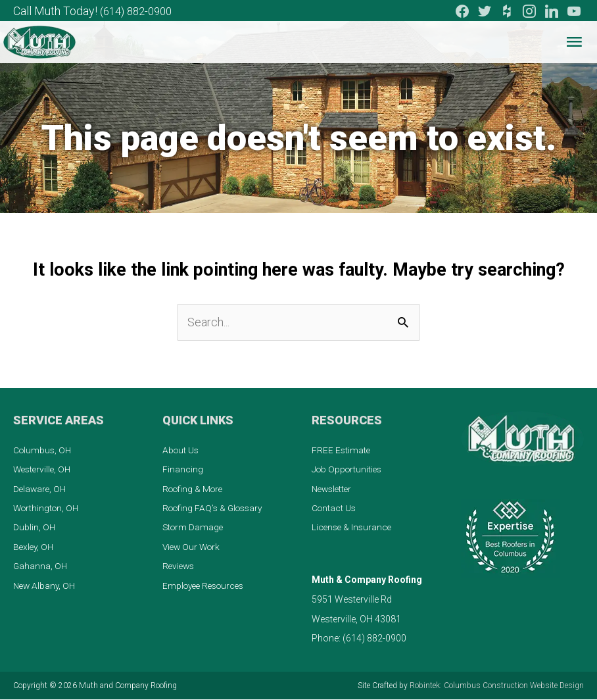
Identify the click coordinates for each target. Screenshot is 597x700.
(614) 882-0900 (139, 10)
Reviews (179, 566)
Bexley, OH (35, 547)
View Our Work (193, 547)
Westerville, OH (44, 469)
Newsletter (333, 488)
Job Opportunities (348, 469)
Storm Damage (194, 528)
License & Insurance (353, 528)
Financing (183, 469)
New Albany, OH (46, 586)
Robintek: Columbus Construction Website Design (497, 686)
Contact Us (335, 508)
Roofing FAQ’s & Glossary (216, 508)
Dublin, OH (35, 528)
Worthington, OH (48, 508)
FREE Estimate (342, 449)
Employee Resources (206, 586)
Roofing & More (195, 488)
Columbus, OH (43, 449)
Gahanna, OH (41, 566)
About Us (181, 449)
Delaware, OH (41, 488)
